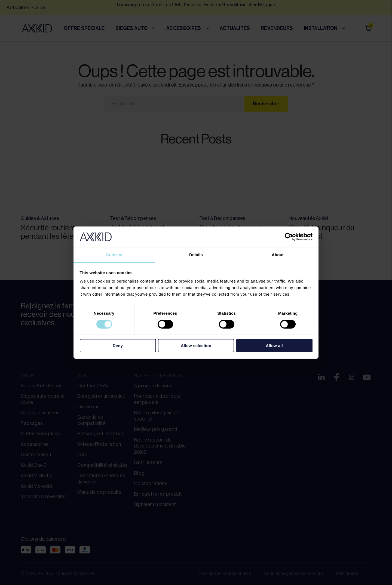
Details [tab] (196, 255)
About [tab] (278, 255)
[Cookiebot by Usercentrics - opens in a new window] (289, 237)
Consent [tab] (114, 255)
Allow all (274, 346)
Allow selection (196, 346)
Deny (118, 346)
